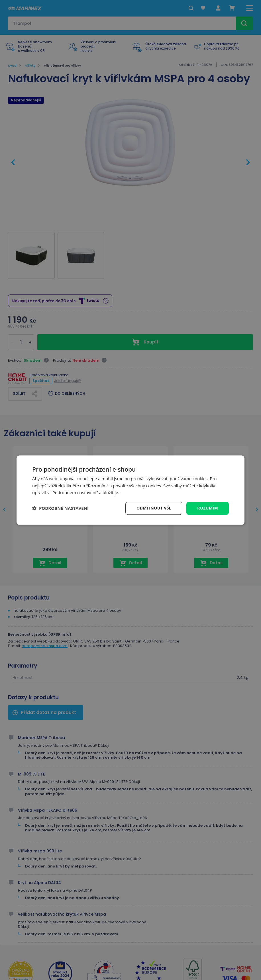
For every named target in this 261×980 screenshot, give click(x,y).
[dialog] (130, 490)
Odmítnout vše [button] (154, 508)
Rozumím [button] (208, 508)
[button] (60, 508)
